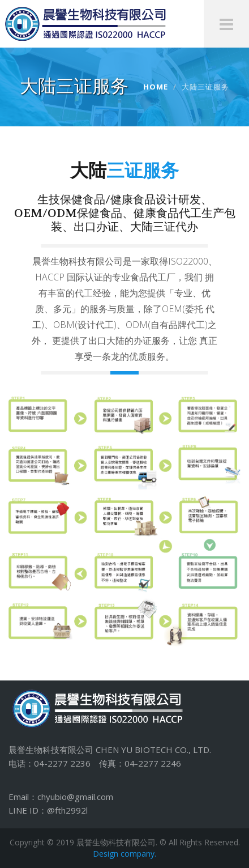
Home (156, 87)
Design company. (124, 854)
